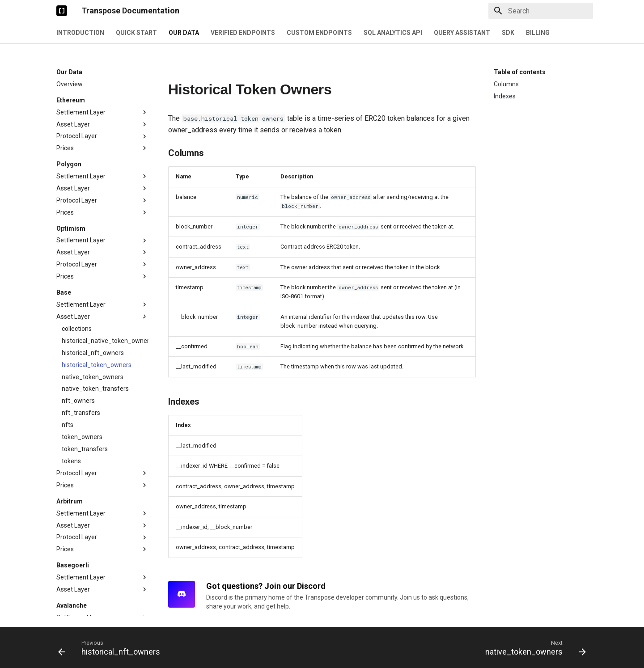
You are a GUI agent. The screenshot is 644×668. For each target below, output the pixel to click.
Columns (506, 84)
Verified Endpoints (243, 33)
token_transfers (85, 287)
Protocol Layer (102, 103)
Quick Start (136, 33)
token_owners (82, 275)
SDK (508, 33)
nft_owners (78, 239)
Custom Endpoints (319, 33)
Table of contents (520, 72)
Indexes (505, 96)
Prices (102, 115)
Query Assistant (462, 33)
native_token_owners (93, 216)
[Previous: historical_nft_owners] (112, 647)
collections (77, 167)
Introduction (80, 33)
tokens (71, 300)
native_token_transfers (95, 227)
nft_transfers (81, 251)
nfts (68, 263)
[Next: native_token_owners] (533, 647)
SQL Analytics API (393, 33)
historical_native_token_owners (105, 179)
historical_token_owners (97, 203)
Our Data (184, 33)
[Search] (541, 11)
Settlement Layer (102, 79)
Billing (538, 33)
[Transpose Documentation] (62, 11)
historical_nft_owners (93, 191)
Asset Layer (102, 91)
